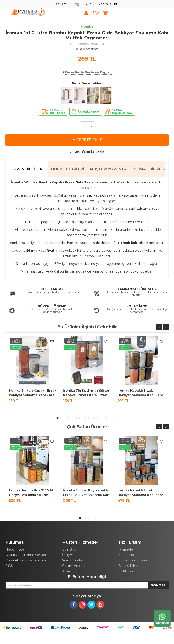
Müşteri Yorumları (108, 169)
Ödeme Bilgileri (68, 169)
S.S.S (88, 4)
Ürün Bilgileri (29, 169)
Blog (76, 4)
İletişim (61, 4)
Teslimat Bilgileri (147, 169)
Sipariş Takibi (107, 4)
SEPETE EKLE (87, 140)
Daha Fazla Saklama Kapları (88, 72)
